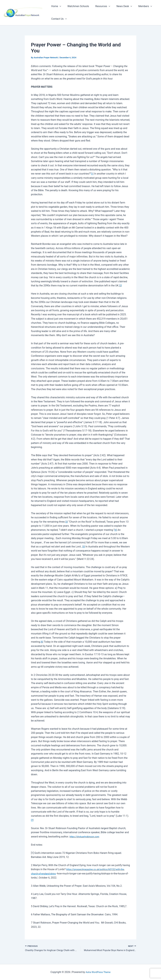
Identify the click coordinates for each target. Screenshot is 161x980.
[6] (42, 642)
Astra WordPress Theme (98, 972)
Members (140, 6)
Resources (100, 6)
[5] (84, 547)
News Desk (120, 6)
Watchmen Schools (76, 6)
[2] (121, 286)
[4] (116, 530)
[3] (67, 522)
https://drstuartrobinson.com (86, 837)
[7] (32, 820)
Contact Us (58, 19)
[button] (59, 6)
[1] (92, 174)
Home (56, 6)
